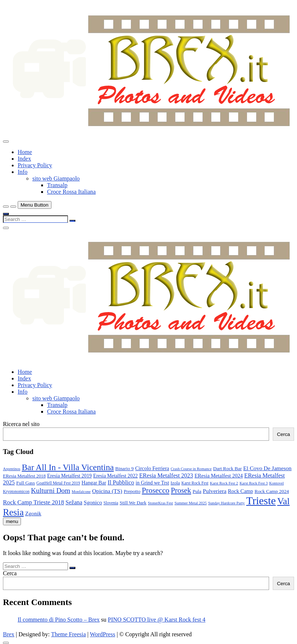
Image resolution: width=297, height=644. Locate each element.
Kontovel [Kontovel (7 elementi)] (276, 483)
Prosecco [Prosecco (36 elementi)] (156, 490)
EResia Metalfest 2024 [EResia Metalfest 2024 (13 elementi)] (219, 476)
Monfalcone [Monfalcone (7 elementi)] (81, 492)
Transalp (57, 185)
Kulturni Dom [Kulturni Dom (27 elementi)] (51, 491)
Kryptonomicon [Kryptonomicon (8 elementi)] (16, 491)
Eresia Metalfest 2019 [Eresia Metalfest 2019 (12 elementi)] (69, 476)
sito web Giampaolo (56, 178)
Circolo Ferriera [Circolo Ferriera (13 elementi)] (152, 468)
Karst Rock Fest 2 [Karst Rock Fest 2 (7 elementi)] (224, 483)
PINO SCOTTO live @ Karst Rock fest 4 (157, 620)
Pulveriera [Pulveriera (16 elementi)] (215, 491)
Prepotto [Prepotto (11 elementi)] (132, 491)
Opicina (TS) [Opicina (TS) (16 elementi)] (107, 491)
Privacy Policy (35, 165)
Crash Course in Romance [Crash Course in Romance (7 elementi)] (191, 469)
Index (24, 159)
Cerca (283, 434)
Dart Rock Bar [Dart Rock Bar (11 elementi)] (228, 468)
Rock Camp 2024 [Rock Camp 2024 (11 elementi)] (272, 491)
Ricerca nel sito (21, 424)
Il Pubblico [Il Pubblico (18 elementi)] (121, 482)
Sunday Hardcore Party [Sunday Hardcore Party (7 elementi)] (226, 503)
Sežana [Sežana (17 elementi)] (74, 502)
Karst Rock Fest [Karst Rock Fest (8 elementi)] (195, 483)
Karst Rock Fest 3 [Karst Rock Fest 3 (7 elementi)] (254, 483)
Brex (9, 634)
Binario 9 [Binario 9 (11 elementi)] (125, 468)
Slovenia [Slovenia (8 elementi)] (111, 503)
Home (25, 152)
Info (23, 172)
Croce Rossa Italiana (71, 192)
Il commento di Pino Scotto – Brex (59, 620)
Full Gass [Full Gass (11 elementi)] (26, 483)
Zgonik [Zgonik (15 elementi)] (33, 513)
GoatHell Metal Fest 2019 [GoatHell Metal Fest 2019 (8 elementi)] (58, 483)
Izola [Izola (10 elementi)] (175, 483)
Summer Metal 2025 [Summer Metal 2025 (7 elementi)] (191, 503)
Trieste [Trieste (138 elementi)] (261, 501)
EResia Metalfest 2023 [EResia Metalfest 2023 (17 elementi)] (166, 475)
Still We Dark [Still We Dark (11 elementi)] (133, 503)
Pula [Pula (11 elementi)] (197, 491)
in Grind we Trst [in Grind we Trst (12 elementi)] (152, 483)
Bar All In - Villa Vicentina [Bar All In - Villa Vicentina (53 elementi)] (68, 467)
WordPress (102, 634)
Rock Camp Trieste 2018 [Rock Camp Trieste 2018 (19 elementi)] (33, 502)
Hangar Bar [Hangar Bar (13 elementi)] (94, 483)
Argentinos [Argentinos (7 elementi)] (12, 469)
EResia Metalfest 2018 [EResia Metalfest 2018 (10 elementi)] (24, 476)
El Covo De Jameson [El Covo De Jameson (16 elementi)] (268, 468)
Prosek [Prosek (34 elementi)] (181, 490)
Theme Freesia (69, 634)
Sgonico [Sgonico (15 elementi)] (93, 502)
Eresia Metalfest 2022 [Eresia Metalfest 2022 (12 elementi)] (116, 476)
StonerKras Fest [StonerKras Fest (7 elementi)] (160, 503)
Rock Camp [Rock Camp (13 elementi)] (241, 491)
